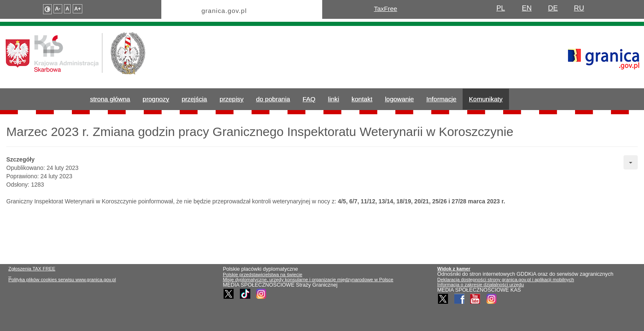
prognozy (156, 99)
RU (579, 8)
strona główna (110, 99)
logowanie (399, 99)
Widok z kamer (454, 269)
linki (334, 99)
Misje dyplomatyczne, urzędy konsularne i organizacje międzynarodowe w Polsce (308, 280)
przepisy (231, 99)
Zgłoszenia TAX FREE (32, 269)
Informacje (441, 99)
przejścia (195, 99)
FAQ (309, 99)
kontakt (362, 99)
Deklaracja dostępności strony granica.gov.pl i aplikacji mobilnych (505, 280)
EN (527, 8)
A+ (78, 9)
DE (553, 8)
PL (501, 8)
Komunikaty (486, 99)
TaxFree (386, 9)
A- (58, 9)
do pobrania (273, 99)
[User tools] (631, 162)
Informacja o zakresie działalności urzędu (480, 285)
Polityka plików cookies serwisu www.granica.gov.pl (62, 280)
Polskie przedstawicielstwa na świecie (262, 275)
